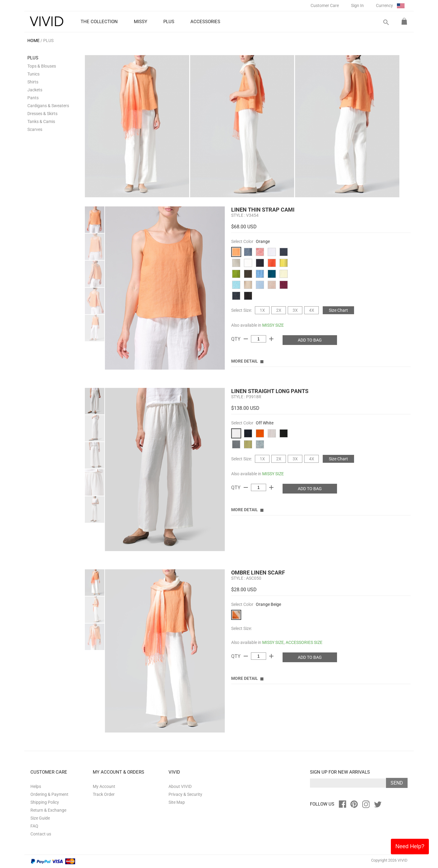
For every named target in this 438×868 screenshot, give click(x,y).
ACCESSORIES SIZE (304, 642)
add (271, 339)
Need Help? (410, 846)
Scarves (35, 129)
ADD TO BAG (310, 340)
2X (279, 310)
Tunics (33, 74)
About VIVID (180, 786)
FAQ (34, 826)
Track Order (104, 794)
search (386, 22)
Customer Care (325, 5)
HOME (33, 40)
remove (246, 339)
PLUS (48, 40)
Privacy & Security (185, 794)
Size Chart (338, 310)
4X (312, 310)
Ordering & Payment (49, 794)
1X (262, 310)
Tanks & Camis (41, 121)
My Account (104, 786)
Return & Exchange (48, 810)
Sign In (357, 5)
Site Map (177, 802)
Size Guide (40, 818)
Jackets (35, 90)
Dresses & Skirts (42, 114)
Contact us (41, 834)
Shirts (33, 82)
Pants (33, 98)
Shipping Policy (45, 802)
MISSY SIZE (273, 325)
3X (295, 310)
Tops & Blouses (42, 66)
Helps (36, 786)
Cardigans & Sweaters (48, 106)
